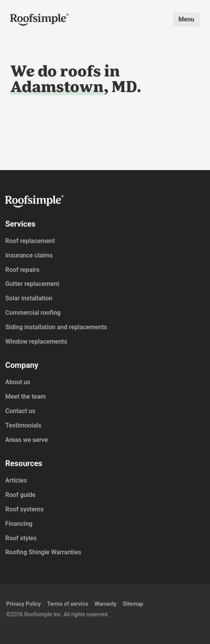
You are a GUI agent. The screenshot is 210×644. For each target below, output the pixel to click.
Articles (16, 480)
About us (18, 382)
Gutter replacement (32, 284)
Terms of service (68, 604)
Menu (186, 19)
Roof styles (21, 538)
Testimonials (23, 425)
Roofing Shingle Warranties (43, 552)
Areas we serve (26, 440)
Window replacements (36, 342)
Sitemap (133, 604)
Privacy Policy (24, 604)
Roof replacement (30, 241)
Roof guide (20, 495)
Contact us (20, 411)
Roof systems (24, 509)
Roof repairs (22, 270)
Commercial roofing (33, 313)
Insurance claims (29, 255)
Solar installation (29, 298)
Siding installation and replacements (56, 327)
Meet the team (25, 397)
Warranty (105, 604)
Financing (19, 524)
